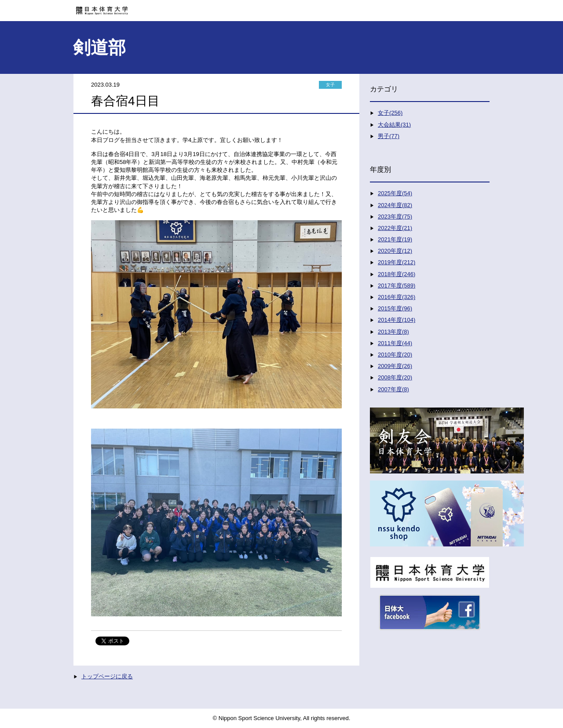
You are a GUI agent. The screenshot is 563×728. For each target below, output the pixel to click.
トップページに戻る (107, 676)
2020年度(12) (395, 251)
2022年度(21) (395, 228)
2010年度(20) (395, 355)
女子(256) (390, 113)
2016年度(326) (397, 297)
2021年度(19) (395, 239)
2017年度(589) (397, 286)
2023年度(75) (395, 217)
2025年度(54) (395, 193)
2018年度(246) (397, 274)
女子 (330, 85)
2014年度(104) (397, 320)
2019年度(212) (397, 262)
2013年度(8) (393, 332)
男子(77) (389, 136)
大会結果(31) (394, 125)
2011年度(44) (395, 343)
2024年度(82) (395, 205)
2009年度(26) (395, 366)
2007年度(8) (393, 389)
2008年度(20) (395, 377)
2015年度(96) (395, 308)
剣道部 (99, 47)
